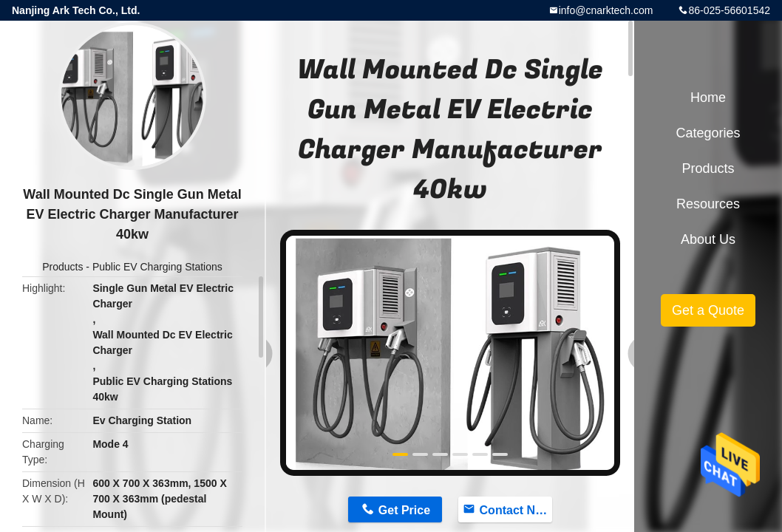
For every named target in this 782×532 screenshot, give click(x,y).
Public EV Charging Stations (157, 267)
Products (62, 267)
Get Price (404, 510)
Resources (708, 204)
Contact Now (516, 510)
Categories (708, 133)
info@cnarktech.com (606, 10)
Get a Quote (708, 310)
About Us (708, 239)
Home (708, 98)
